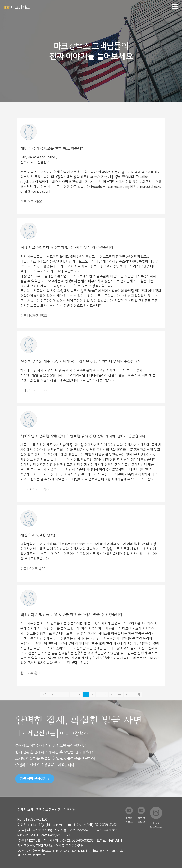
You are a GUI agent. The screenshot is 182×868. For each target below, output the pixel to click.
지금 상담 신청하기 (35, 779)
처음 (45, 695)
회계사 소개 (25, 810)
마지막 (136, 695)
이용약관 (70, 810)
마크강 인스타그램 (156, 825)
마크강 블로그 (141, 820)
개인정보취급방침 (48, 810)
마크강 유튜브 (129, 820)
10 (119, 695)
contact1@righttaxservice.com (49, 825)
